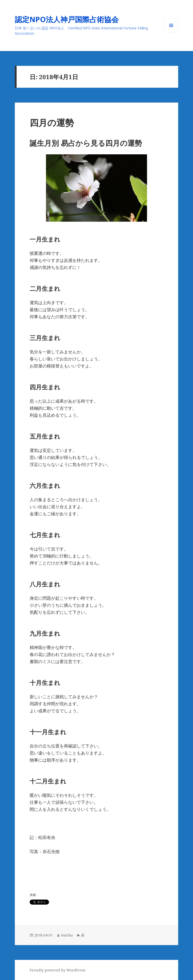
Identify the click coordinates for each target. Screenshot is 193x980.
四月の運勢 (52, 123)
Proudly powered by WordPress (58, 970)
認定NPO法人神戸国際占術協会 (70, 19)
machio (67, 935)
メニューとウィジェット (171, 32)
